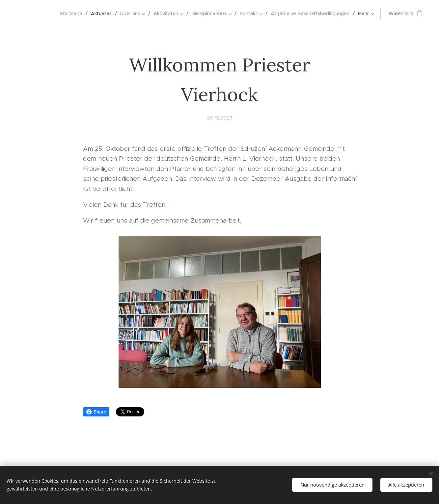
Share (96, 412)
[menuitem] (73, 13)
